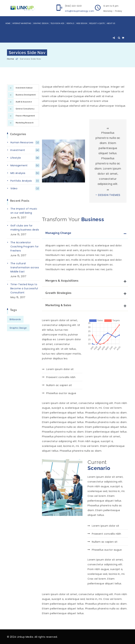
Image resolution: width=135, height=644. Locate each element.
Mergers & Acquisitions (62, 281)
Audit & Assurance (24, 102)
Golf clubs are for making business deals (25, 228)
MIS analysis (25, 173)
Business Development (26, 95)
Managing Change (58, 233)
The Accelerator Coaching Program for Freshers (25, 247)
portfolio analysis (25, 181)
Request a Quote (97, 23)
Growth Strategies (58, 293)
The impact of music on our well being (24, 211)
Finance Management (25, 116)
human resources (25, 143)
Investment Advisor (24, 88)
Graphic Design (41, 23)
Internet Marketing (22, 23)
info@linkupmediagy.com (80, 11)
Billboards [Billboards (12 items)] (15, 319)
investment (25, 150)
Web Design (82, 23)
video (25, 189)
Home (8, 23)
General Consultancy (25, 109)
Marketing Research (25, 123)
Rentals (70, 23)
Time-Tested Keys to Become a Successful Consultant (24, 288)
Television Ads (58, 23)
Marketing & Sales (58, 305)
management (25, 166)
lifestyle (25, 158)
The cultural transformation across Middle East (25, 267)
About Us (111, 23)
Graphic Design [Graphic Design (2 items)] (18, 328)
